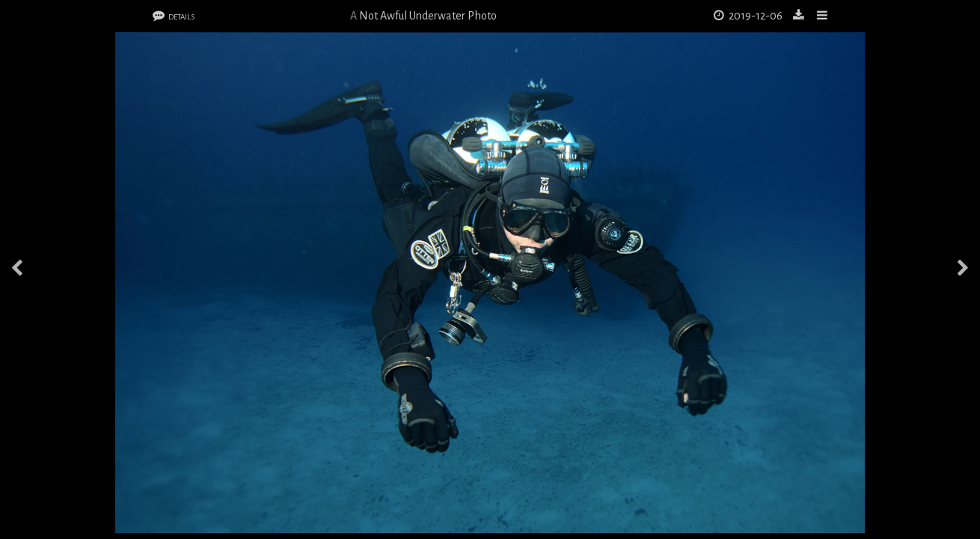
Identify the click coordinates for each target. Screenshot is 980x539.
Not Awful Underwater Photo (428, 16)
